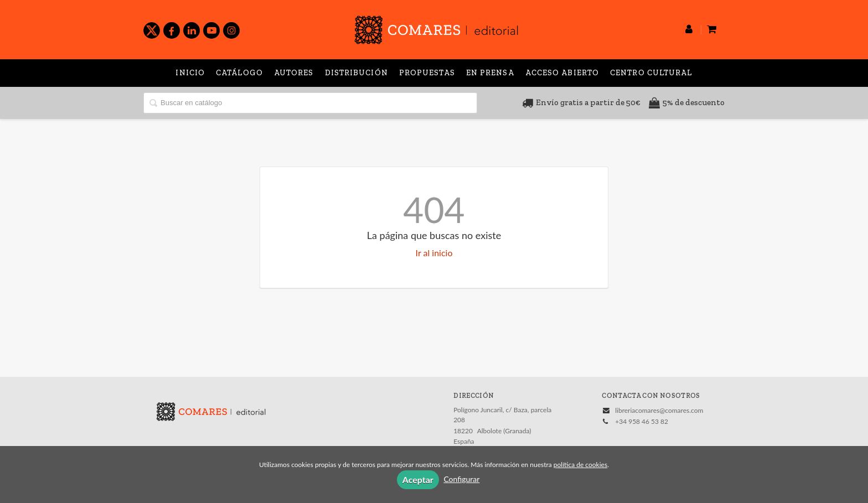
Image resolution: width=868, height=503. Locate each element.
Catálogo (239, 73)
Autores (294, 73)
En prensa (490, 73)
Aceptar (418, 479)
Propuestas (427, 73)
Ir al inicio (434, 253)
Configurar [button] (461, 479)
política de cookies (580, 465)
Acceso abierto (562, 73)
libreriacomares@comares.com (659, 410)
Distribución (356, 73)
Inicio (190, 73)
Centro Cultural (651, 73)
